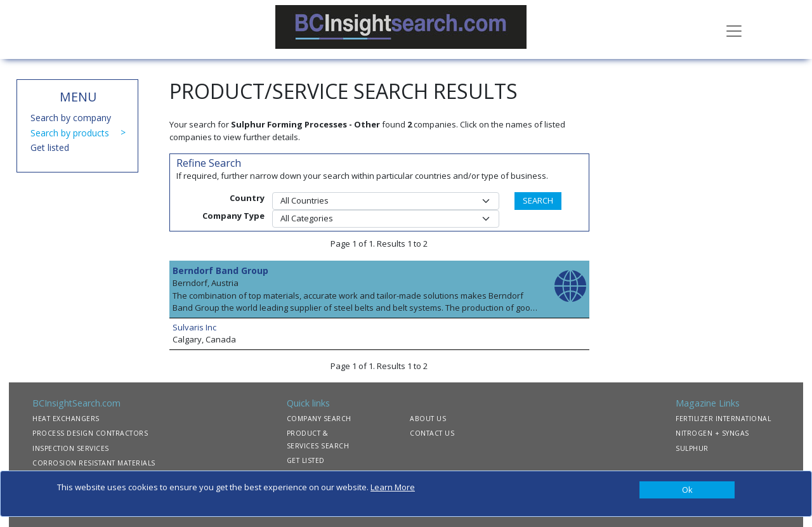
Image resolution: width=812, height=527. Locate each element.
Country (247, 198)
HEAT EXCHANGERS (66, 419)
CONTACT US (432, 433)
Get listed (50, 147)
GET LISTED (306, 460)
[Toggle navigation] (734, 30)
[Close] (687, 490)
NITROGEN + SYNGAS (712, 433)
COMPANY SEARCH (319, 419)
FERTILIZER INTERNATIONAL (723, 419)
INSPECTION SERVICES (71, 448)
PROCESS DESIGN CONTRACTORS (90, 433)
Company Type (233, 216)
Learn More (393, 487)
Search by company (71, 118)
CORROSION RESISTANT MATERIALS (94, 463)
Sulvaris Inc (194, 327)
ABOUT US (428, 419)
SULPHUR (692, 448)
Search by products (70, 133)
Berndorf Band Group (220, 270)
